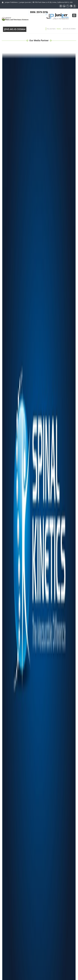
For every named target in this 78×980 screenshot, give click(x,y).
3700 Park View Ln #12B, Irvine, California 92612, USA (53, 2)
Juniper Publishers (11, 2)
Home (59, 29)
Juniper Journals (25, 2)
